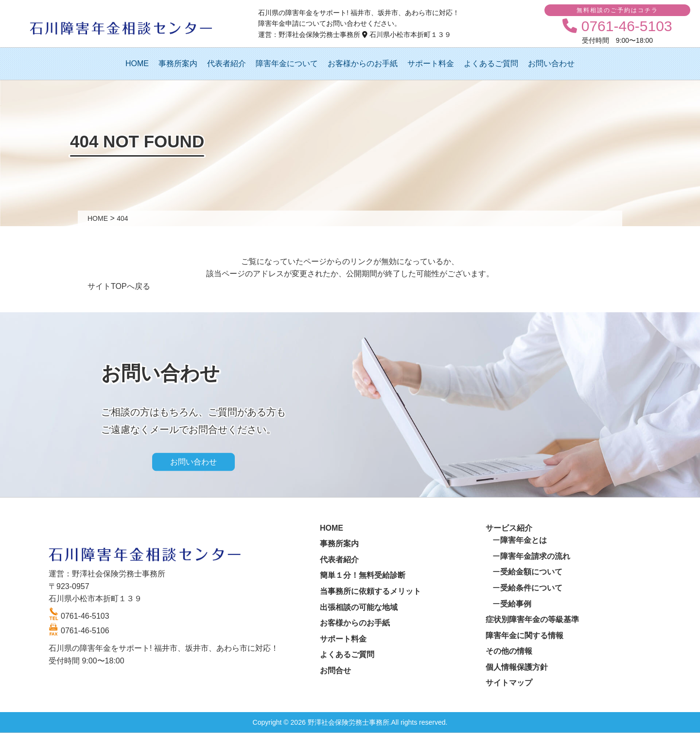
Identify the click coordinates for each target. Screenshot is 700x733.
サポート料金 (431, 63)
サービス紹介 (509, 528)
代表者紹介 (227, 63)
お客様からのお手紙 (363, 63)
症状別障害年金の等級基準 (532, 619)
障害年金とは (524, 540)
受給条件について (531, 588)
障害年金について (287, 63)
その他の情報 (509, 651)
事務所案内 (178, 63)
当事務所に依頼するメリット (370, 591)
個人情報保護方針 (517, 667)
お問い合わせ (551, 63)
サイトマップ (509, 683)
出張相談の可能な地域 (359, 607)
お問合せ (335, 670)
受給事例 (516, 604)
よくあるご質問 (491, 63)
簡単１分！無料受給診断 (363, 575)
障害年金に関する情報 (525, 635)
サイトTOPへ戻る (119, 286)
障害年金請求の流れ (535, 556)
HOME (137, 63)
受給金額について (531, 572)
